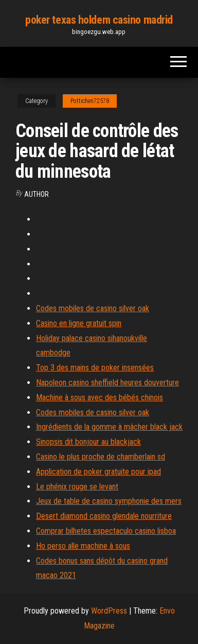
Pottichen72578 (90, 101)
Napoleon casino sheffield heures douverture (107, 383)
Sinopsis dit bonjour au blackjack (88, 442)
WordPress (109, 611)
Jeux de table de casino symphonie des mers (109, 501)
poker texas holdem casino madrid (99, 20)
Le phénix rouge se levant (77, 487)
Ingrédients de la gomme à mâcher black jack (109, 427)
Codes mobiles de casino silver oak (93, 308)
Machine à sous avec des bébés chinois (100, 397)
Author (37, 194)
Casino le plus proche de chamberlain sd (101, 457)
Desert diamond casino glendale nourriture (104, 516)
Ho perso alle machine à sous (83, 546)
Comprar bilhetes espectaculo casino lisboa (106, 531)
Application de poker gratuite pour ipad (98, 472)
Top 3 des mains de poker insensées (95, 368)
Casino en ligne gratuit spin (79, 323)
